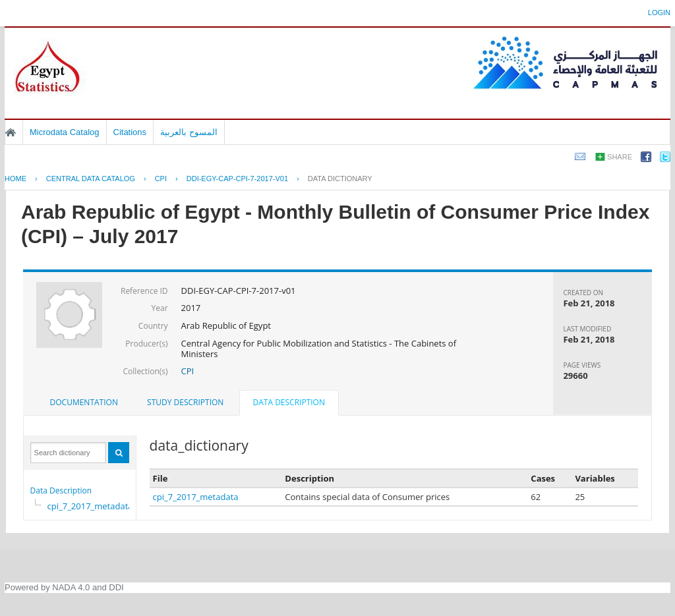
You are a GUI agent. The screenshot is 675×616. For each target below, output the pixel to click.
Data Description (61, 490)
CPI (161, 179)
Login (659, 13)
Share (620, 157)
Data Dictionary (340, 179)
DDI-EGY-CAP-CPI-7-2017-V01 (237, 179)
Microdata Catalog (65, 132)
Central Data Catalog (91, 179)
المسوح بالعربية (189, 132)
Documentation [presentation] (84, 402)
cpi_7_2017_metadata (90, 506)
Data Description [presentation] (289, 402)
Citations (130, 132)
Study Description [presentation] (185, 402)
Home (11, 132)
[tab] (84, 403)
